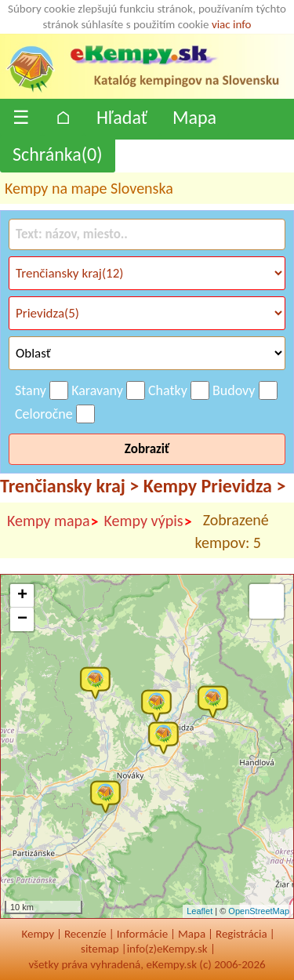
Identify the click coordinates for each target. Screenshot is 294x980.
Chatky (168, 390)
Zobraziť (147, 449)
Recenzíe (85, 934)
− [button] (22, 619)
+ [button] (22, 596)
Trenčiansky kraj (69, 486)
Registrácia (241, 934)
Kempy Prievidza (215, 486)
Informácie (142, 934)
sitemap (100, 949)
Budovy (234, 390)
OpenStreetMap (259, 911)
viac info (232, 24)
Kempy (38, 934)
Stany (31, 390)
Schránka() (58, 154)
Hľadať (122, 117)
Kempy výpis (149, 521)
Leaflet (200, 911)
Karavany (97, 390)
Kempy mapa (53, 521)
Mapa (194, 117)
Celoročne (44, 414)
